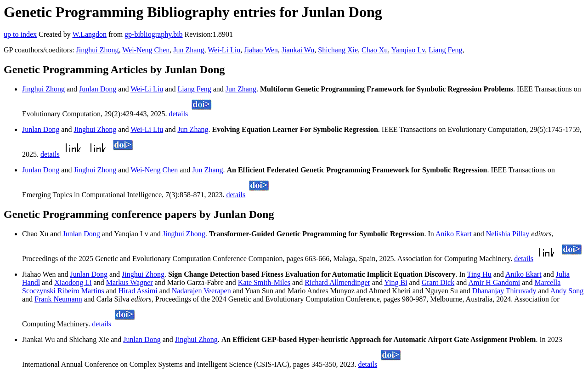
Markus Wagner (130, 282)
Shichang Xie (338, 50)
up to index (20, 34)
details (179, 114)
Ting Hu (479, 274)
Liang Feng (445, 50)
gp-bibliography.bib (154, 34)
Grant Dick (438, 282)
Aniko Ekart (454, 234)
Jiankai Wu (298, 50)
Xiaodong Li (73, 282)
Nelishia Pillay (508, 234)
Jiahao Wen (261, 50)
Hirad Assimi (138, 291)
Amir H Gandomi (494, 282)
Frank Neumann (58, 299)
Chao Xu (375, 50)
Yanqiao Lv (408, 50)
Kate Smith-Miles (264, 282)
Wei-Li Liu (224, 50)
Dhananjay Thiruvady (504, 291)
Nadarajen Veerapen (201, 291)
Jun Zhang (189, 50)
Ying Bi (396, 282)
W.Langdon (89, 34)
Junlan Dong (98, 89)
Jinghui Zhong (98, 50)
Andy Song (567, 291)
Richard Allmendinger (337, 282)
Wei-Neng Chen (146, 50)
